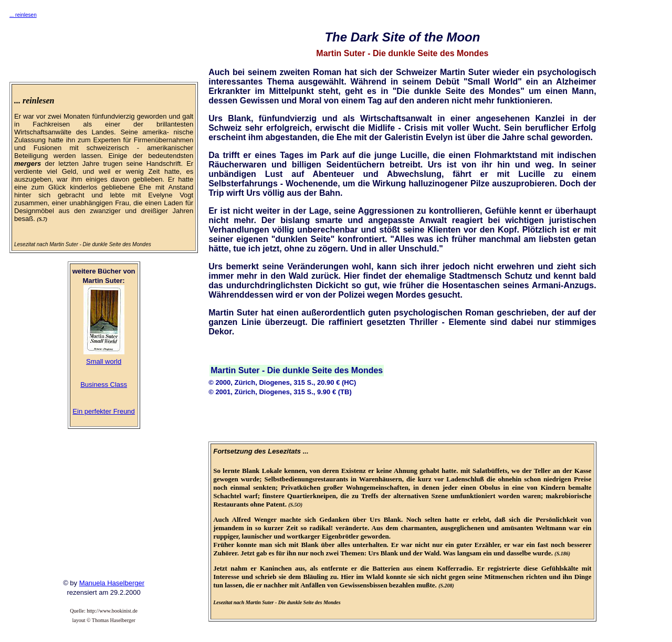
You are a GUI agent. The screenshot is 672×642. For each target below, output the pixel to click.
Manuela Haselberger (112, 583)
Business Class (104, 385)
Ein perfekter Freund (104, 411)
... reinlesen (23, 15)
